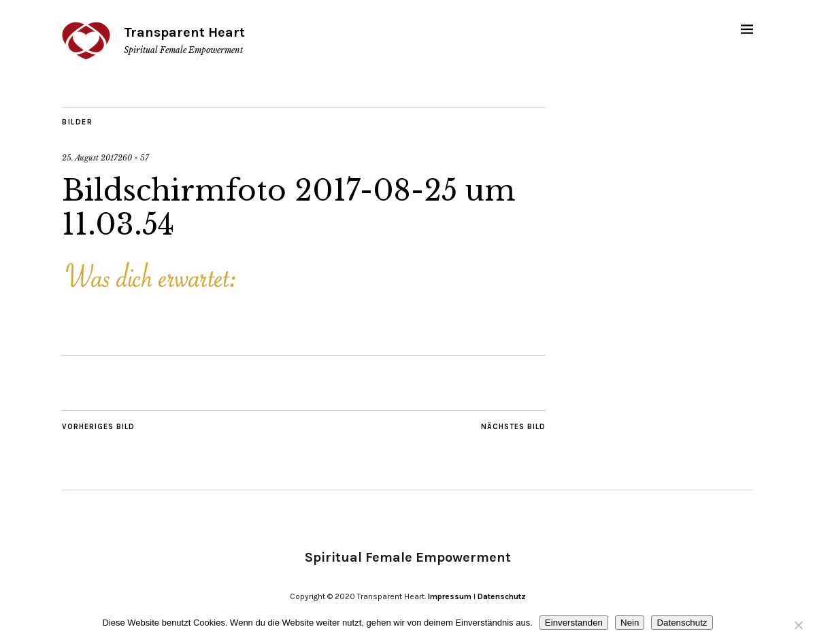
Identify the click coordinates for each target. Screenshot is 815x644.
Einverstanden (574, 623)
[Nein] (798, 625)
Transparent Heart (184, 32)
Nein (630, 623)
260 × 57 (133, 158)
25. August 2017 (90, 158)
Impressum (450, 596)
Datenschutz (502, 596)
